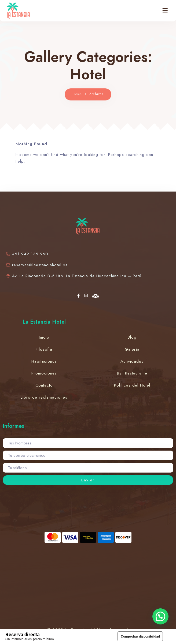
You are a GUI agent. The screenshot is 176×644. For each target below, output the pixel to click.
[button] (160, 616)
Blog (132, 337)
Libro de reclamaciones (44, 397)
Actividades (132, 361)
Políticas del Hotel (132, 385)
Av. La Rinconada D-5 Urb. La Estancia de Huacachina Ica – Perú (73, 276)
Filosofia (44, 349)
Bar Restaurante (132, 373)
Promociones (44, 373)
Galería (132, 349)
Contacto (44, 385)
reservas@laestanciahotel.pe (37, 265)
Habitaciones (44, 361)
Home (77, 94)
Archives (96, 94)
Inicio (44, 337)
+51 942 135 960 (27, 254)
